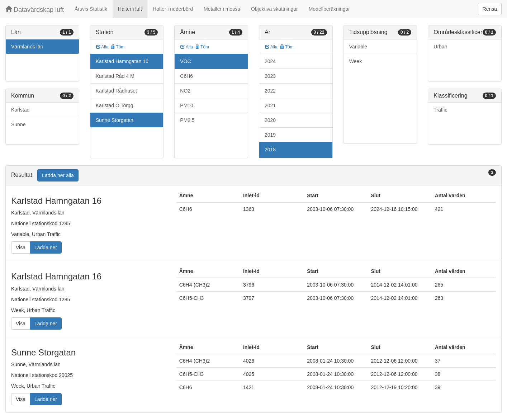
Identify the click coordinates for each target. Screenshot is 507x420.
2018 (270, 150)
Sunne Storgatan (115, 120)
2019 (270, 135)
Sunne (18, 124)
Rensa (490, 9)
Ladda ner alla (58, 175)
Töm (117, 47)
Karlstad (20, 110)
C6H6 (186, 76)
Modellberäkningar (329, 9)
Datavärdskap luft (35, 10)
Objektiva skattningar (274, 9)
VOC (185, 61)
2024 (270, 61)
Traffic (440, 110)
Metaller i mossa (222, 9)
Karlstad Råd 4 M (115, 76)
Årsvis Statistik (91, 9)
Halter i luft (130, 9)
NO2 (185, 91)
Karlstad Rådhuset (116, 91)
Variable (358, 47)
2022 (270, 91)
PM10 (187, 105)
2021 (270, 105)
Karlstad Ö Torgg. (115, 105)
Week (356, 61)
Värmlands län (27, 47)
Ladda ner (46, 247)
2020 (270, 120)
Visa (21, 247)
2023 (270, 76)
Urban (440, 47)
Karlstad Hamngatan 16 (122, 61)
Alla (102, 47)
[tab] (253, 176)
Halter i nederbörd (173, 9)
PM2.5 (187, 120)
